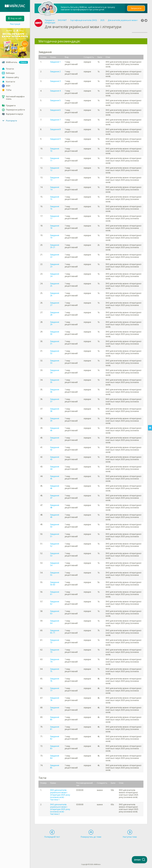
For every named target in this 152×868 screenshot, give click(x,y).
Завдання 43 (55, 458)
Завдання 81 (55, 728)
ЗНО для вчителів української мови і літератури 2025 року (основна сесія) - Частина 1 (60, 795)
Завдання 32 (55, 352)
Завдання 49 (55, 516)
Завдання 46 (55, 487)
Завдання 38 (55, 410)
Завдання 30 (55, 333)
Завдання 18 (55, 227)
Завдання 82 (55, 738)
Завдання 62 (55, 603)
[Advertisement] (91, 846)
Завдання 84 (55, 757)
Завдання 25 (55, 285)
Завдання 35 (55, 381)
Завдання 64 (55, 622)
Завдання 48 (55, 506)
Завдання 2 (55, 72)
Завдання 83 (55, 747)
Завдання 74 (55, 661)
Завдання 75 (55, 670)
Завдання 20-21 (55, 246)
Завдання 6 (55, 110)
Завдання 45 (55, 477)
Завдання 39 (55, 420)
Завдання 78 (55, 699)
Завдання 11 (55, 159)
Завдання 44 (55, 468)
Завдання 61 (55, 593)
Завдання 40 (55, 429)
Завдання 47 (55, 497)
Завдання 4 (55, 91)
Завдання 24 (55, 275)
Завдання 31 (55, 343)
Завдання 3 (55, 81)
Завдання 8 (55, 129)
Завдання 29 (55, 323)
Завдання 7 (55, 120)
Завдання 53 (55, 555)
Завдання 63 (55, 612)
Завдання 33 (55, 362)
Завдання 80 (55, 718)
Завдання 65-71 (55, 632)
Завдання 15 (55, 198)
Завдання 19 (55, 237)
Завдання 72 (55, 641)
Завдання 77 (55, 689)
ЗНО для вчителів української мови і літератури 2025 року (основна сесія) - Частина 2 (60, 809)
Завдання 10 (55, 150)
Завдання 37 (55, 400)
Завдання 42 (55, 449)
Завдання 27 (55, 304)
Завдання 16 (55, 208)
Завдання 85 (55, 767)
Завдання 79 (55, 709)
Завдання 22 (55, 256)
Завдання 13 (55, 179)
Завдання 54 (55, 564)
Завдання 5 (55, 100)
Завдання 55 (55, 574)
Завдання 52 (55, 545)
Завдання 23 (55, 265)
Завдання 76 (55, 680)
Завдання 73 (55, 651)
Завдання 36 (55, 391)
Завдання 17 (55, 217)
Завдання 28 (55, 314)
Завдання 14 (55, 188)
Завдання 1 (55, 62)
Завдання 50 (55, 526)
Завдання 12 (55, 169)
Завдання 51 (55, 535)
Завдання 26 (55, 294)
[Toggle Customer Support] (140, 860)
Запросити (136, 8)
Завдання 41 (55, 439)
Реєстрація (15, 24)
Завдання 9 (55, 139)
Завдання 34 (55, 371)
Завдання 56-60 (55, 583)
